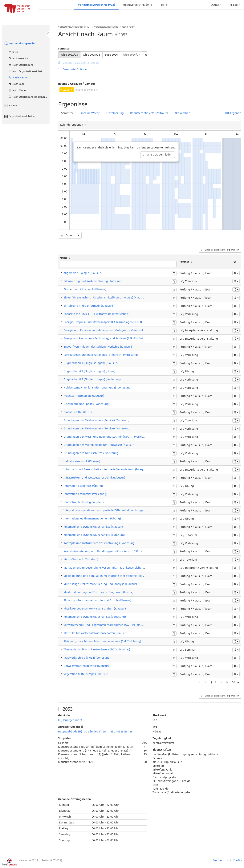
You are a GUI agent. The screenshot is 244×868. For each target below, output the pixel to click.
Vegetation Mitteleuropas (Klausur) (86, 674)
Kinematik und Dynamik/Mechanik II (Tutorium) (94, 535)
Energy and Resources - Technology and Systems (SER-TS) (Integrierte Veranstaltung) (118, 338)
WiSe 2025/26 (91, 55)
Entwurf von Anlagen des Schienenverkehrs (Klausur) (98, 347)
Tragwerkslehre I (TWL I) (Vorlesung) (87, 658)
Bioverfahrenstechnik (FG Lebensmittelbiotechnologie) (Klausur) (105, 297)
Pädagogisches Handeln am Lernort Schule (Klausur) (97, 600)
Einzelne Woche (90, 113)
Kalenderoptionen (72, 125)
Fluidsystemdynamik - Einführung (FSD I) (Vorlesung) (98, 387)
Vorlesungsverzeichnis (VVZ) (96, 5)
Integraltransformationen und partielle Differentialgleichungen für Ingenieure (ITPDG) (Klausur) (126, 510)
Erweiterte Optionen (73, 69)
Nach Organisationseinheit (25, 71)
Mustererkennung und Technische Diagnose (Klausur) (98, 592)
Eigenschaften (162, 750)
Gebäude (64, 715)
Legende (233, 113)
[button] (236, 273)
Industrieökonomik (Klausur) (82, 461)
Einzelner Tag (115, 113)
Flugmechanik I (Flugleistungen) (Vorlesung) (92, 379)
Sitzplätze (65, 738)
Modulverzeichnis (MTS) (138, 5)
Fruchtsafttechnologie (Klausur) (84, 396)
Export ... (70, 235)
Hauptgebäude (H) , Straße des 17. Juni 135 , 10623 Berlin (95, 731)
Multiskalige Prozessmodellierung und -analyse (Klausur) (100, 584)
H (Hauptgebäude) (70, 720)
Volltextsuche (18, 58)
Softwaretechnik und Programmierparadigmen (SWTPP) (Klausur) (105, 625)
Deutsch (216, 5)
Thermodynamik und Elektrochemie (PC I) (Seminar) (97, 649)
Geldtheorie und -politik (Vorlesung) (87, 404)
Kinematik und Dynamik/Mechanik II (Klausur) (93, 527)
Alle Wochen (182, 113)
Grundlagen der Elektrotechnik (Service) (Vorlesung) (97, 428)
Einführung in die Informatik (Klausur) (88, 306)
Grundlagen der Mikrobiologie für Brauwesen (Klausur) (99, 445)
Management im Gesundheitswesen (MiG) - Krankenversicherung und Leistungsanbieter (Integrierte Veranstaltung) (138, 568)
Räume (10, 105)
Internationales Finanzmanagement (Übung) (92, 518)
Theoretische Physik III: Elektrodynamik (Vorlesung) (96, 314)
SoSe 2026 (111, 55)
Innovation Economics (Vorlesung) (85, 494)
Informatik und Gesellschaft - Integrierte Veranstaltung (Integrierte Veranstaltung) (117, 469)
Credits (238, 860)
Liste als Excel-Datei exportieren (220, 250)
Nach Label (17, 84)
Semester (64, 48)
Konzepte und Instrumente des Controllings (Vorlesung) (100, 543)
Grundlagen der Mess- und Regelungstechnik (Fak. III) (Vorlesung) (106, 437)
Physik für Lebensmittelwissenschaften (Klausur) (95, 608)
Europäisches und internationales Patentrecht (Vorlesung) (101, 355)
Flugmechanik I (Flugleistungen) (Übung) (90, 371)
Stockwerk (160, 715)
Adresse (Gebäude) (71, 727)
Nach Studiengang (21, 65)
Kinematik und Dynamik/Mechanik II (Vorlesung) (95, 617)
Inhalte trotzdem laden (158, 154)
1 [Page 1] (211, 682)
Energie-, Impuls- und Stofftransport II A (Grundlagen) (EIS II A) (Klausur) (111, 322)
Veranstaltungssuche (20, 43)
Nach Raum (18, 77)
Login (235, 5)
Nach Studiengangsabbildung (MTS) (29, 97)
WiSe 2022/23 (69, 55)
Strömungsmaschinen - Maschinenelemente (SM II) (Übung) (102, 641)
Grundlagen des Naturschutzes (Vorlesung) (91, 453)
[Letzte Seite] (227, 682)
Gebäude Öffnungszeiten (74, 799)
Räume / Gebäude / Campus (77, 84)
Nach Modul (17, 90)
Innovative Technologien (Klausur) (85, 502)
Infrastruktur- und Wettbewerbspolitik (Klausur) (94, 477)
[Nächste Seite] (221, 682)
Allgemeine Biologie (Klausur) (83, 273)
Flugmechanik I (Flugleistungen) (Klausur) (91, 363)
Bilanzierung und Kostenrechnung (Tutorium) (93, 281)
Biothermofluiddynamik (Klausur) (85, 289)
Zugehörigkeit (162, 738)
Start (13, 52)
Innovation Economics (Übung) (83, 486)
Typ (155, 727)
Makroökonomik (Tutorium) (81, 559)
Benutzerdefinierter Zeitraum (149, 113)
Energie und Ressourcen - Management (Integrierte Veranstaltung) (107, 330)
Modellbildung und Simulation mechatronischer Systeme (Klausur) (106, 576)
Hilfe (164, 5)
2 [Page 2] (215, 682)
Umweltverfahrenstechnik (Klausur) (86, 666)
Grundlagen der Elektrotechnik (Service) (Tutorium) (96, 420)
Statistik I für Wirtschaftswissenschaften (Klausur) (96, 633)
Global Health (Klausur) (78, 412)
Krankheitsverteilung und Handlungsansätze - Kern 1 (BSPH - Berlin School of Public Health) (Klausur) (129, 551)
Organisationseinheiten (20, 116)
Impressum (221, 860)
